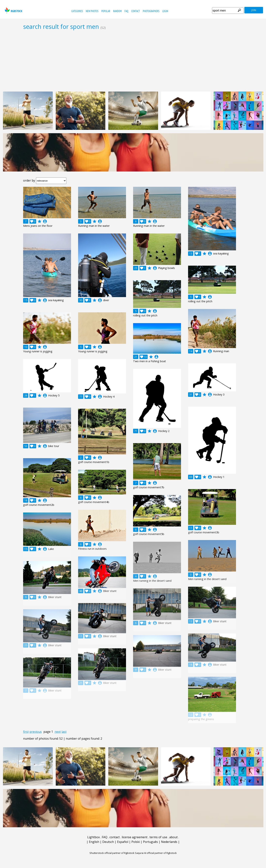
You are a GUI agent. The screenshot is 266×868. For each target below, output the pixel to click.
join (254, 10)
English (94, 842)
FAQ (126, 11)
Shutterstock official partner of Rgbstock (112, 853)
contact (136, 11)
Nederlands (169, 842)
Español (123, 842)
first (26, 732)
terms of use (158, 837)
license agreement (135, 837)
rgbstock (13, 10)
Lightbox (93, 837)
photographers (151, 11)
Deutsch (108, 842)
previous (36, 732)
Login (165, 11)
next (58, 732)
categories (77, 11)
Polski (136, 842)
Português (150, 842)
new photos (92, 11)
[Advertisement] (133, 61)
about (173, 837)
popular (106, 11)
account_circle (45, 221)
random (117, 11)
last (64, 732)
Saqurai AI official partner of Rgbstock (156, 853)
